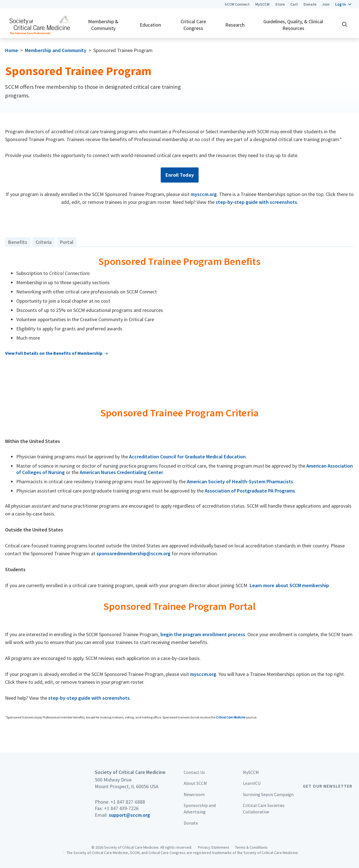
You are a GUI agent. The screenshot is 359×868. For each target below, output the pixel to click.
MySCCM (262, 4)
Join (326, 4)
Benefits (18, 242)
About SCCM (195, 783)
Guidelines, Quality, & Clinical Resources (293, 25)
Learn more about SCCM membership (289, 585)
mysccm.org (204, 194)
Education (150, 25)
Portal (67, 242)
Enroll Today (180, 175)
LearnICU (252, 783)
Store (280, 4)
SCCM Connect (237, 4)
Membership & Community (103, 25)
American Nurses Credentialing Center (121, 472)
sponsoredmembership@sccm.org (134, 553)
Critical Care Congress (193, 25)
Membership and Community (56, 50)
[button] (343, 4)
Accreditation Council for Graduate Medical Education (187, 457)
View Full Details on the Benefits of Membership (54, 353)
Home (11, 50)
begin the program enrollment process (203, 634)
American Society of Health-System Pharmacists (240, 481)
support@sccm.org (129, 815)
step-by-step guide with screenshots (256, 202)
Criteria (44, 242)
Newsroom (194, 794)
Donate (310, 4)
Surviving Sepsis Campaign (268, 794)
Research (235, 25)
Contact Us (194, 772)
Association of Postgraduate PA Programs (250, 491)
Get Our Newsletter (328, 786)
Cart (294, 4)
